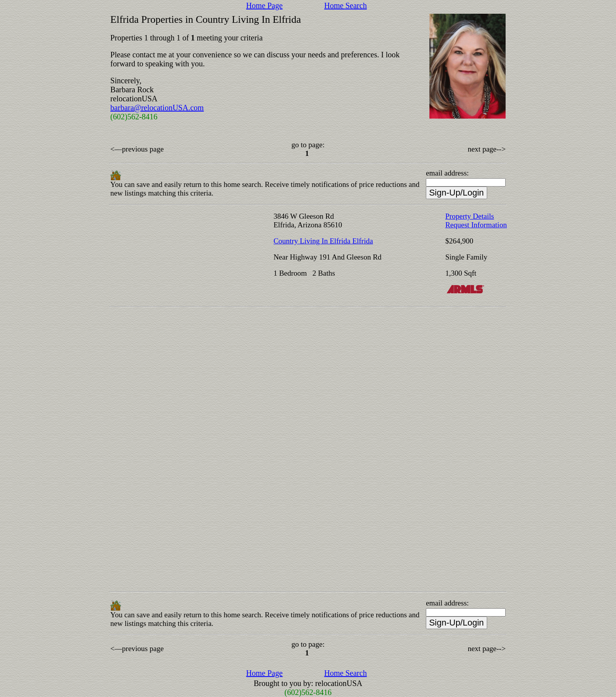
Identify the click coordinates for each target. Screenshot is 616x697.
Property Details (469, 216)
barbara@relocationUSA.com (157, 108)
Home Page (265, 5)
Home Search (345, 5)
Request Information (476, 225)
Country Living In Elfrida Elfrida (323, 241)
